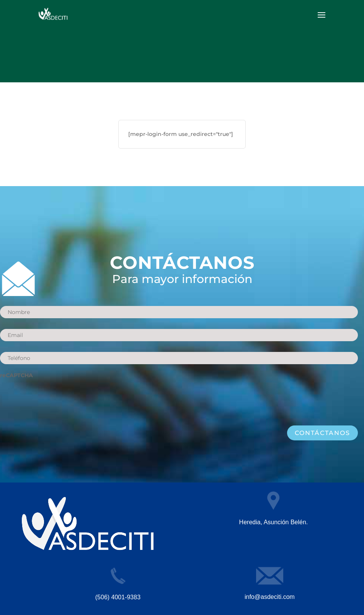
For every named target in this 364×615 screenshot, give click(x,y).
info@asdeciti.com (270, 597)
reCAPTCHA (16, 375)
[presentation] (58, 398)
